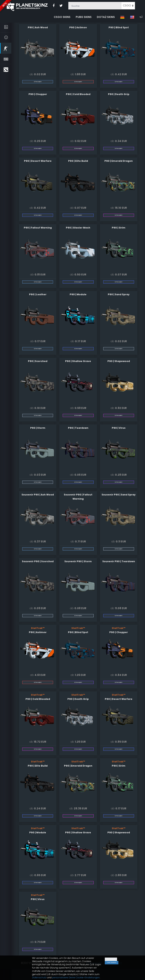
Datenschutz (39, 977)
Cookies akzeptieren (112, 963)
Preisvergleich (38, 82)
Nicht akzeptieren (111, 959)
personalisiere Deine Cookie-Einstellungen (76, 977)
